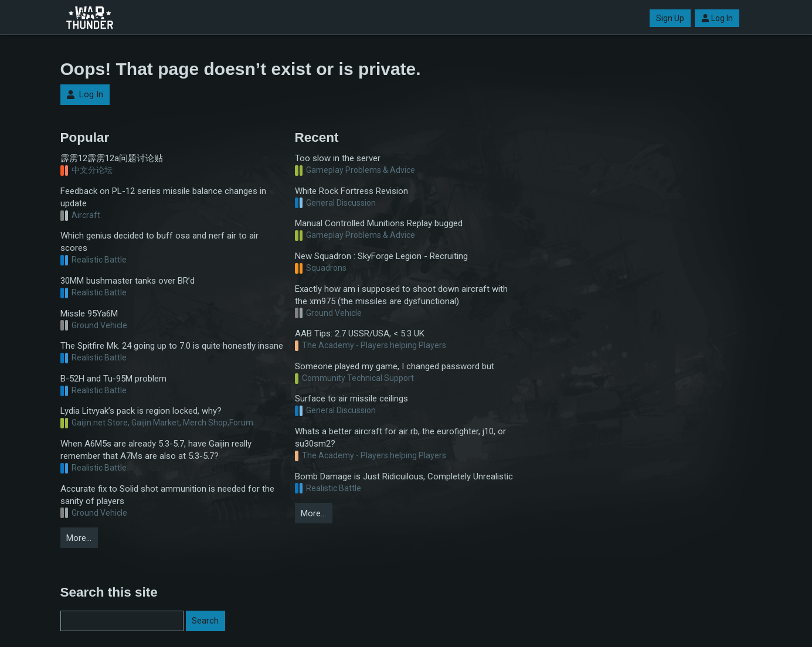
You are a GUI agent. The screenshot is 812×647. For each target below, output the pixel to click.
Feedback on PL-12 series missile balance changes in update (163, 197)
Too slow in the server (338, 158)
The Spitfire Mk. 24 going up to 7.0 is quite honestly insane (172, 346)
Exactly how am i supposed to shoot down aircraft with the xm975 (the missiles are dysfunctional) (401, 295)
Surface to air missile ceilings (351, 399)
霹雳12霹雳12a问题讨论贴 (112, 158)
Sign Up (670, 18)
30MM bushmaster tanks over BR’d (128, 281)
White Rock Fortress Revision (351, 191)
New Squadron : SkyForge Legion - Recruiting (381, 256)
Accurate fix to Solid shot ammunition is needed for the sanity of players (167, 495)
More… (79, 538)
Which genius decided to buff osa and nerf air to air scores (159, 242)
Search (205, 621)
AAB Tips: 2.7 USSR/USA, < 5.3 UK (360, 333)
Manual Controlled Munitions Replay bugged (379, 223)
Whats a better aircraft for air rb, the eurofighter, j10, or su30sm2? (400, 437)
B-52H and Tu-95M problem (113, 379)
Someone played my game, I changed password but (395, 366)
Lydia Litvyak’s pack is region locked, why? (141, 411)
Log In (717, 18)
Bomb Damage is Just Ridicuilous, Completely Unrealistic (404, 476)
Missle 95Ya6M (89, 314)
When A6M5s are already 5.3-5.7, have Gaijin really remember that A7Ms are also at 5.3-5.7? (156, 450)
